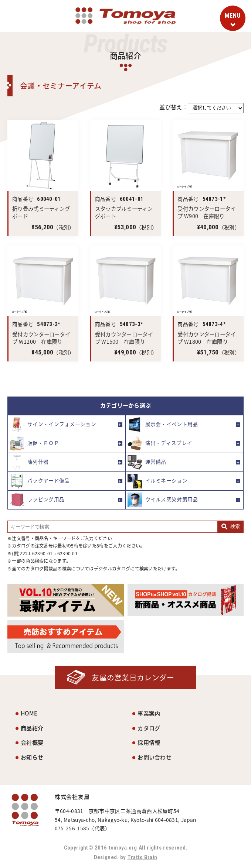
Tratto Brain (142, 857)
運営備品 (147, 462)
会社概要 (32, 743)
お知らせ (32, 757)
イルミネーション (157, 481)
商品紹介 (32, 728)
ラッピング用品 (37, 500)
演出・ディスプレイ (160, 443)
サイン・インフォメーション (53, 425)
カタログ (149, 728)
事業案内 (149, 713)
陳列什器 (29, 462)
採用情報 (149, 743)
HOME (29, 713)
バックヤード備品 (40, 481)
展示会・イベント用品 (163, 425)
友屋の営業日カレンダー (133, 677)
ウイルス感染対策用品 (163, 500)
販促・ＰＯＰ (34, 443)
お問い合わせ (155, 757)
